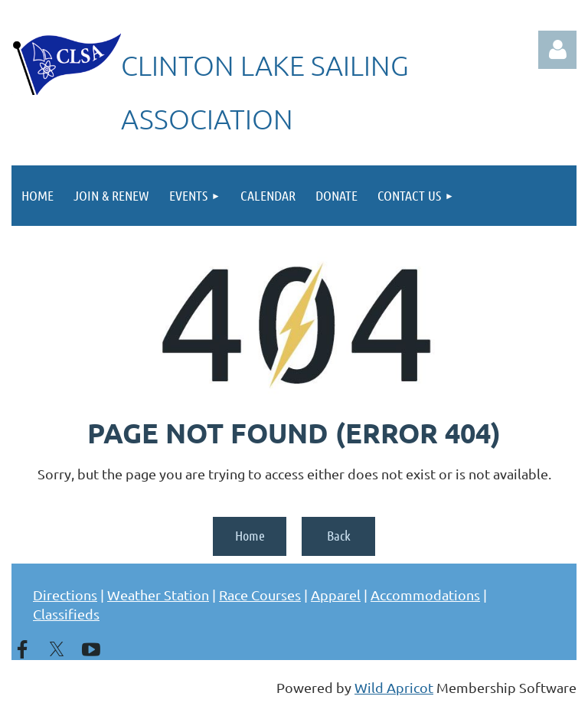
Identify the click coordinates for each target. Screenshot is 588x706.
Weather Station (158, 595)
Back (339, 535)
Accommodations (425, 595)
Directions (65, 595)
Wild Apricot (394, 687)
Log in (557, 50)
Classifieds (66, 614)
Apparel (336, 595)
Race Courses (260, 595)
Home (250, 535)
